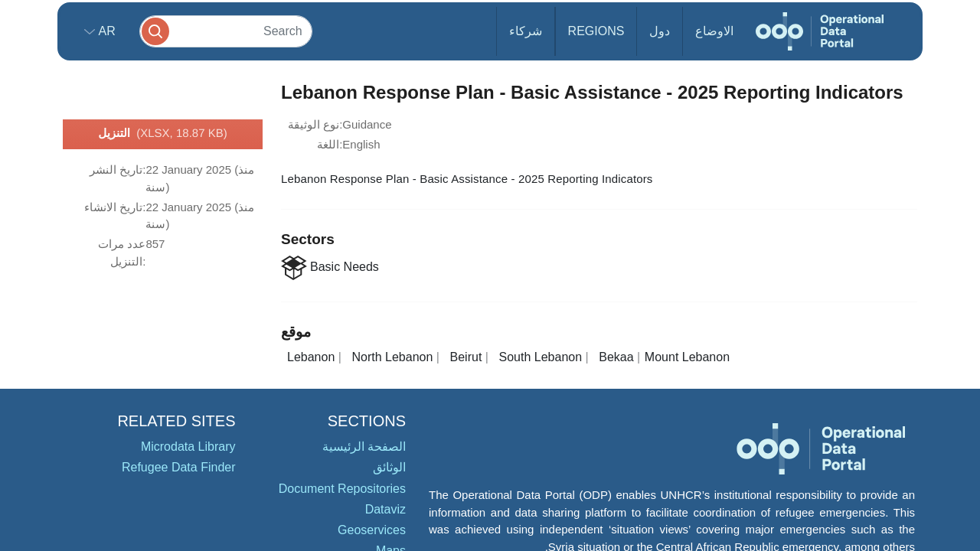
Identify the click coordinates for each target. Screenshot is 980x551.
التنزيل (162, 134)
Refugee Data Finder (179, 467)
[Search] (226, 31)
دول (660, 31)
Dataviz (385, 509)
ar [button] (105, 31)
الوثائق (389, 467)
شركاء (526, 31)
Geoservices (372, 530)
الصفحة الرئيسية (364, 447)
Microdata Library (188, 447)
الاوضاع (714, 31)
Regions (596, 31)
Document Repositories (342, 489)
